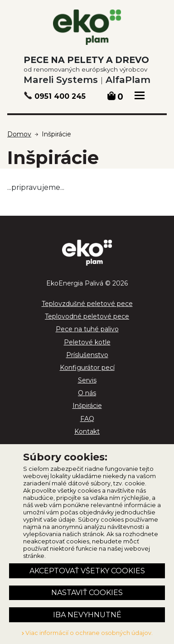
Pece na (87, 329)
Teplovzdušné (87, 304)
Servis (87, 380)
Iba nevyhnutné (87, 615)
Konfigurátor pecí (87, 368)
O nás (87, 393)
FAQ (87, 419)
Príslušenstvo (87, 355)
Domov (19, 134)
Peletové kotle (87, 342)
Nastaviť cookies (87, 593)
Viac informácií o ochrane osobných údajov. (87, 633)
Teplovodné (87, 316)
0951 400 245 (60, 96)
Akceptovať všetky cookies (87, 571)
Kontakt (87, 431)
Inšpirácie (56, 134)
